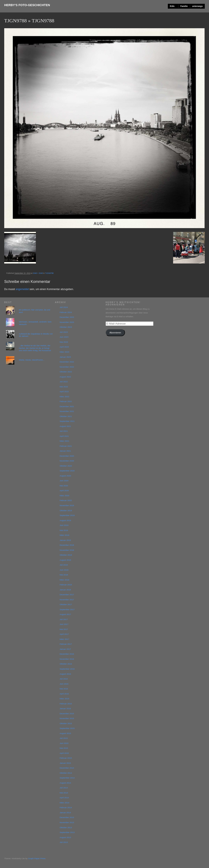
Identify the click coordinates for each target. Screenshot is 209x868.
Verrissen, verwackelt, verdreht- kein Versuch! (35, 323)
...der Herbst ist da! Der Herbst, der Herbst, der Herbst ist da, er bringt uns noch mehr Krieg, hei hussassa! (35, 348)
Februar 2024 (66, 312)
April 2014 (64, 798)
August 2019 (65, 520)
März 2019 (64, 535)
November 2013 (67, 822)
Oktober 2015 (66, 723)
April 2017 (64, 634)
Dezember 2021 (67, 406)
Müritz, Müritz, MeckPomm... (32, 360)
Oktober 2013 (66, 827)
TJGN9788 (16, 21)
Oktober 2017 (66, 604)
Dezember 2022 (67, 362)
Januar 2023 (65, 357)
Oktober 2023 (66, 327)
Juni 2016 (64, 684)
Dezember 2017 (67, 594)
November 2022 (67, 367)
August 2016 (65, 674)
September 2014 (67, 778)
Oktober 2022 (66, 372)
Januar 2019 (65, 540)
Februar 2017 (66, 644)
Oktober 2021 (66, 416)
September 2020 (67, 471)
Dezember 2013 (67, 817)
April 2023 (64, 347)
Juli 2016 (64, 679)
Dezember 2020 (67, 456)
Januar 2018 (65, 590)
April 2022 (64, 391)
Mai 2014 (64, 793)
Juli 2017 (64, 619)
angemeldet (22, 289)
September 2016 (67, 669)
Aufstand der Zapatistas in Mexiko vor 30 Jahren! (36, 335)
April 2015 (64, 753)
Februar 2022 (66, 401)
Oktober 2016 (66, 664)
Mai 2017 (64, 629)
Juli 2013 (64, 842)
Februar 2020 (66, 500)
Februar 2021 (66, 446)
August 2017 (65, 614)
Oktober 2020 (66, 466)
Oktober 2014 (66, 773)
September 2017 (67, 609)
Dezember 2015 (67, 714)
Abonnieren (115, 333)
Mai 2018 (64, 575)
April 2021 (64, 436)
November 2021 (67, 411)
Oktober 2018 (66, 555)
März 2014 (64, 803)
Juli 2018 (64, 565)
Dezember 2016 (67, 654)
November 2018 (67, 550)
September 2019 (67, 515)
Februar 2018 (66, 585)
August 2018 (65, 560)
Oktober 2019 (66, 510)
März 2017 (64, 639)
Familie (184, 6)
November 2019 (67, 505)
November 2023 (67, 322)
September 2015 (67, 728)
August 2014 (65, 783)
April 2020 (64, 490)
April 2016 (64, 694)
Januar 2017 (65, 649)
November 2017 (67, 600)
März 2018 (64, 580)
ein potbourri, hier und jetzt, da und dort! (34, 311)
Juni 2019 (64, 525)
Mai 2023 (64, 342)
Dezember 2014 (67, 768)
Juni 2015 (64, 743)
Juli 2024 (64, 307)
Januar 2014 (65, 812)
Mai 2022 (64, 387)
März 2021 (64, 441)
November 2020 (67, 461)
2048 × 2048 (38, 273)
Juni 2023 (64, 337)
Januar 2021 (65, 451)
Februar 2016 (66, 704)
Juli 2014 (64, 788)
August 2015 (65, 733)
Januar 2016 (65, 708)
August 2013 (65, 837)
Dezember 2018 (67, 545)
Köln (172, 6)
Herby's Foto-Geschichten (27, 5)
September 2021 (67, 421)
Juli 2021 (64, 431)
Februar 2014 (66, 807)
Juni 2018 (64, 570)
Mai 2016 (64, 689)
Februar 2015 (66, 758)
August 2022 (65, 377)
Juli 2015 (64, 738)
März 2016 (64, 699)
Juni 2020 (64, 481)
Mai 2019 (64, 530)
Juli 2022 (64, 382)
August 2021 (65, 426)
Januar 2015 (65, 763)
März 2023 (64, 352)
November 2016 (67, 659)
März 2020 (64, 496)
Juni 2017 (64, 624)
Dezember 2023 (67, 317)
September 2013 (67, 832)
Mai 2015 (64, 748)
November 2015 (67, 718)
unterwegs (197, 6)
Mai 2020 (64, 486)
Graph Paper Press (37, 858)
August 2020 (65, 476)
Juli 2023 (64, 332)
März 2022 (64, 397)
